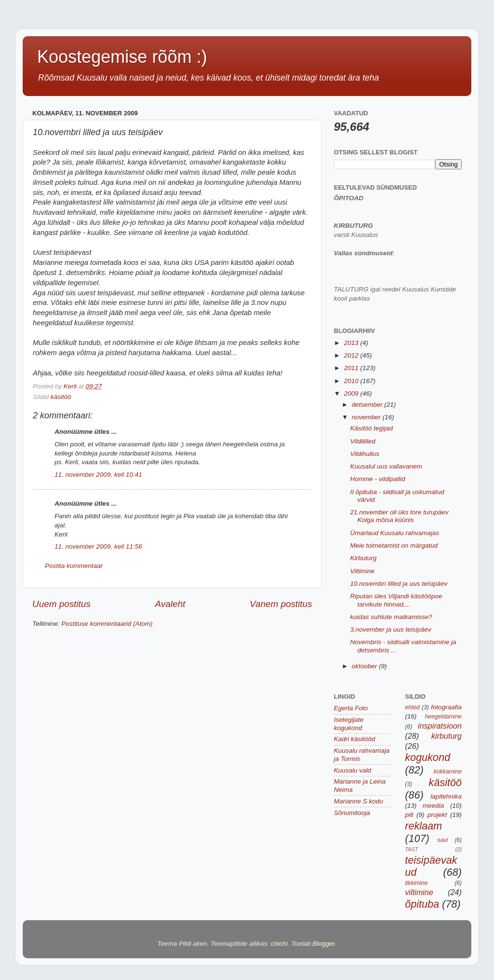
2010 (352, 381)
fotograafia (446, 707)
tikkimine (417, 883)
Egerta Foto (351, 708)
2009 (352, 393)
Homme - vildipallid (378, 479)
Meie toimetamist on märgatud (394, 545)
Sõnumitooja (352, 813)
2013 (352, 343)
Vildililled (363, 441)
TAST (412, 849)
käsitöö (61, 397)
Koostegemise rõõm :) (122, 57)
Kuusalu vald (352, 770)
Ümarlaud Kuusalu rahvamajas (395, 533)
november (367, 417)
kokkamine (448, 772)
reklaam (424, 826)
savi (443, 840)
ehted (412, 707)
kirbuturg (446, 736)
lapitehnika (446, 796)
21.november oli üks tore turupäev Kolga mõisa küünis (399, 516)
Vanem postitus (281, 604)
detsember (368, 405)
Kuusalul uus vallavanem (386, 466)
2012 (352, 355)
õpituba (422, 904)
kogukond (428, 757)
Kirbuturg (364, 558)
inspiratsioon (440, 726)
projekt (437, 815)
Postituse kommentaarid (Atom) (107, 624)
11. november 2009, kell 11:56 (98, 546)
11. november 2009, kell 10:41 (98, 475)
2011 (352, 368)
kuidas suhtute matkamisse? (391, 617)
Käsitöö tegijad (372, 428)
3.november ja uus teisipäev (391, 629)
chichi (280, 944)
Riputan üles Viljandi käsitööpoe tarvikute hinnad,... (396, 600)
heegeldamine (443, 717)
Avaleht (170, 604)
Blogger (324, 944)
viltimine (419, 892)
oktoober (365, 666)
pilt (409, 815)
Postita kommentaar (74, 566)
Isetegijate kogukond (349, 724)
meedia (433, 806)
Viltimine (363, 571)
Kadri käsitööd (355, 739)
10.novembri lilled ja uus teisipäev (399, 584)
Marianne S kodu (358, 801)
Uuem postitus (62, 604)
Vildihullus (365, 454)
